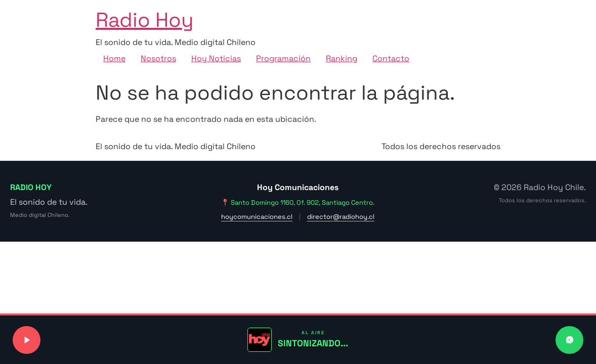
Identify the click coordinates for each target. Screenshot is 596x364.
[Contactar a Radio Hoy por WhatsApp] (569, 340)
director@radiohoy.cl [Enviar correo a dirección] (341, 217)
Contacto (391, 58)
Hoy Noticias (216, 58)
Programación (283, 58)
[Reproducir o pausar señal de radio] (27, 340)
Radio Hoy (144, 20)
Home (114, 58)
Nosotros (158, 58)
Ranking (342, 58)
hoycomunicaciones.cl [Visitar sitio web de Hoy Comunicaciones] (257, 217)
